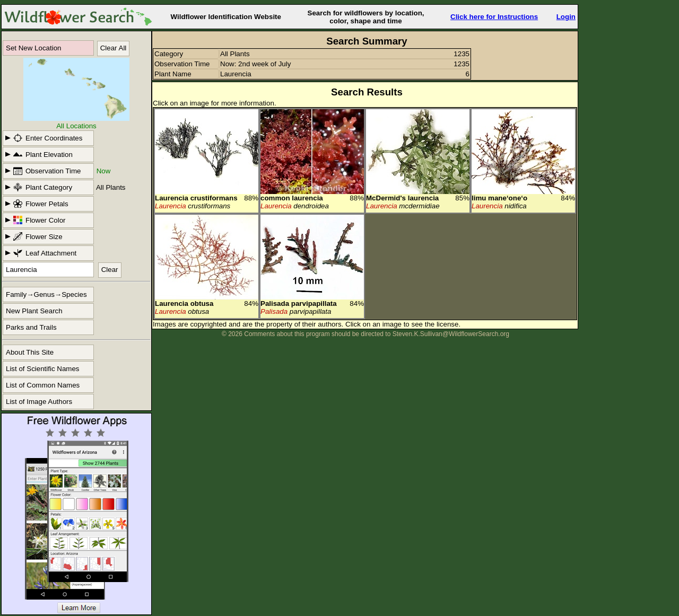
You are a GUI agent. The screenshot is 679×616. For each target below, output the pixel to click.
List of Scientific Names (43, 369)
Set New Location (33, 48)
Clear (110, 270)
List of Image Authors (39, 402)
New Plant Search (34, 311)
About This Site (30, 352)
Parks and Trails (31, 327)
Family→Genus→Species (46, 294)
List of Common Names (43, 385)
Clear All (114, 48)
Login (566, 17)
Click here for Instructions (494, 17)
